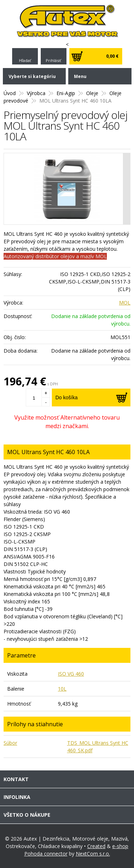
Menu (80, 76)
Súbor (10, 743)
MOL (125, 303)
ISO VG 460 (71, 674)
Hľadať (25, 60)
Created (96, 846)
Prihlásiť (53, 60)
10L (62, 689)
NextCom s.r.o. (93, 854)
